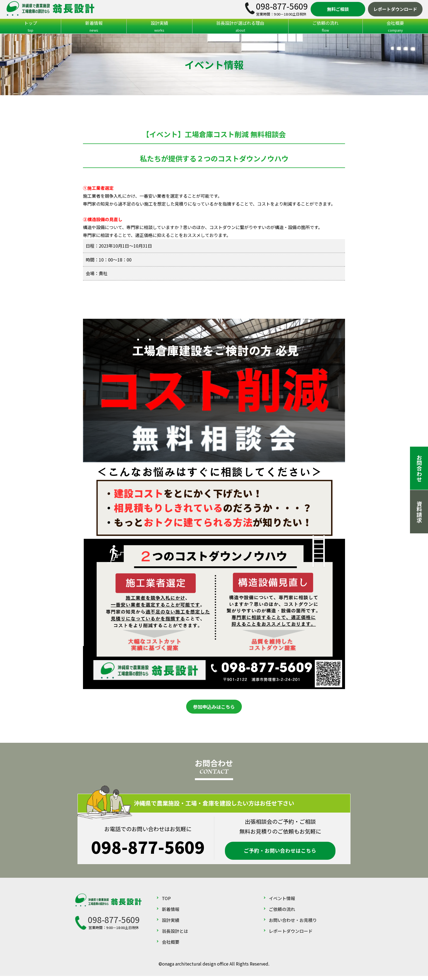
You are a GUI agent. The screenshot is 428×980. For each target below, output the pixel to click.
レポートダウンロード (395, 9)
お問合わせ (419, 468)
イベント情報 (282, 902)
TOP (166, 902)
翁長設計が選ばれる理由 (240, 26)
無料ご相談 (338, 9)
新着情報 (94, 26)
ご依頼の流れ (326, 26)
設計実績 (159, 26)
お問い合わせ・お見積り (293, 924)
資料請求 (419, 512)
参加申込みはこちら (214, 710)
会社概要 (171, 946)
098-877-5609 (282, 6)
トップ (30, 26)
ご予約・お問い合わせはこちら (280, 853)
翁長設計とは (175, 935)
